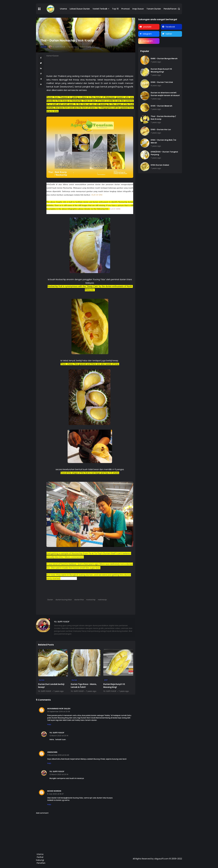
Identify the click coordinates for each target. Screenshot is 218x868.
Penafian (41, 863)
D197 (106, 680)
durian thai (79, 600)
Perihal (40, 857)
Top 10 (115, 9)
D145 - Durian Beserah (161, 106)
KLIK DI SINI (97, 195)
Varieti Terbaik (100, 9)
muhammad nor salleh (59, 709)
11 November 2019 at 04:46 (58, 755)
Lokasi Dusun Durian (80, 9)
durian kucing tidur (64, 600)
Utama (63, 9)
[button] (39, 9)
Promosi (125, 9)
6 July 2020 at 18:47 (55, 794)
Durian (44, 47)
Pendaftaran (170, 9)
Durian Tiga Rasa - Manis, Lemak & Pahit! (84, 686)
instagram (148, 41)
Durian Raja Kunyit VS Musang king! (114, 686)
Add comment (42, 813)
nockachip (91, 600)
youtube (147, 27)
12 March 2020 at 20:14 (59, 736)
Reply (49, 724)
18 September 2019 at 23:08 (59, 712)
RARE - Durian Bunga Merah (164, 59)
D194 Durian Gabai (160, 165)
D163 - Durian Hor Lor (161, 129)
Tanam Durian (154, 9)
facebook (170, 27)
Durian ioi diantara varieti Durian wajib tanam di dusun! (165, 94)
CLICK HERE (115, 209)
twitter (169, 34)
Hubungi (40, 860)
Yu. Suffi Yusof (57, 733)
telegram (147, 34)
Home (49, 56)
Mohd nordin (54, 791)
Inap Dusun (138, 9)
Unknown (52, 752)
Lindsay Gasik (70, 578)
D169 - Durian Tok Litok (162, 82)
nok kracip (102, 600)
